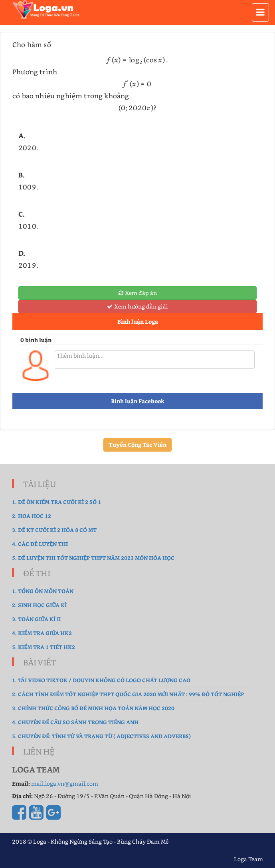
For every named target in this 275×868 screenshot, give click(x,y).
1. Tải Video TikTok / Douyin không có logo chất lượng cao (101, 680)
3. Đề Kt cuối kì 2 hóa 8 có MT (54, 530)
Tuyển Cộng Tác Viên (137, 445)
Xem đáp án (138, 293)
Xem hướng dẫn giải (137, 306)
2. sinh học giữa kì (39, 605)
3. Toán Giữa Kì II (36, 619)
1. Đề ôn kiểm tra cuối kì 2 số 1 (56, 502)
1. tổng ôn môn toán (43, 591)
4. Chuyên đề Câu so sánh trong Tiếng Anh (75, 722)
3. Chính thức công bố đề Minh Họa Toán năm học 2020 (93, 708)
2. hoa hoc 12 (32, 516)
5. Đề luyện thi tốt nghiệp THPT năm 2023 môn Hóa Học (93, 558)
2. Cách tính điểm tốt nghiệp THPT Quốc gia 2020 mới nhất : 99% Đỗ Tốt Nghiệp (128, 694)
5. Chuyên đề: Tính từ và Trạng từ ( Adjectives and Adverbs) (101, 736)
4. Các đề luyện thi (40, 544)
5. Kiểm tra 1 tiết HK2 (44, 647)
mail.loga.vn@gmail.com (65, 783)
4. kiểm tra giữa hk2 (42, 633)
